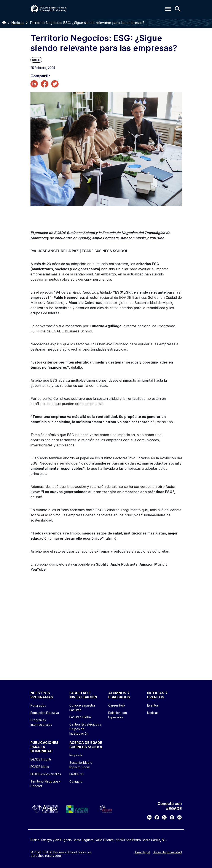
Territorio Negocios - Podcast (45, 784)
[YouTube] (179, 817)
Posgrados (38, 705)
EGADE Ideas (40, 767)
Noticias (18, 23)
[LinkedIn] (149, 817)
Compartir (40, 76)
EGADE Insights (41, 759)
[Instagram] (172, 817)
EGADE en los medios (46, 774)
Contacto (76, 782)
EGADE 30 (77, 774)
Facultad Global (80, 717)
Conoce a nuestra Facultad (82, 708)
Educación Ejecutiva (45, 713)
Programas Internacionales (41, 722)
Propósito (76, 755)
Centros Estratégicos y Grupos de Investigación (85, 729)
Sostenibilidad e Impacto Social (81, 765)
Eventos (153, 705)
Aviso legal (142, 852)
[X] (164, 817)
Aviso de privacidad (168, 852)
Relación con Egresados (118, 715)
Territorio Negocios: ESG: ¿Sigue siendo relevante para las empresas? (87, 23)
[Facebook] (157, 817)
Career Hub (117, 705)
